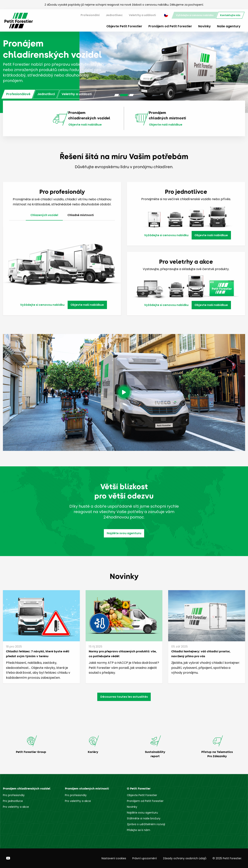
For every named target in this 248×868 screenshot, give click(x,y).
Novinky (205, 26)
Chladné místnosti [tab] (81, 215)
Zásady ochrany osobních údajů (185, 858)
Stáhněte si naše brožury (144, 818)
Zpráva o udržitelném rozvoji (146, 824)
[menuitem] (90, 15)
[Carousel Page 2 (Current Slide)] (124, 95)
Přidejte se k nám (139, 830)
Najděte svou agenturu (124, 533)
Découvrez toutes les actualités (124, 697)
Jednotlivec (114, 15)
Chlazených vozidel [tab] (44, 215)
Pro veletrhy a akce (16, 807)
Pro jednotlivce (13, 801)
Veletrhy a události (142, 15)
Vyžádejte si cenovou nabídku (195, 15)
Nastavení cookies (114, 858)
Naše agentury (229, 26)
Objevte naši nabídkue (85, 125)
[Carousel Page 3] (131, 95)
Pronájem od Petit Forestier (170, 26)
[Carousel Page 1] (117, 95)
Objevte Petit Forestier (124, 26)
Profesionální (90, 15)
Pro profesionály (14, 795)
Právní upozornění (145, 858)
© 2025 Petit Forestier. (227, 858)
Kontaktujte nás (230, 15)
